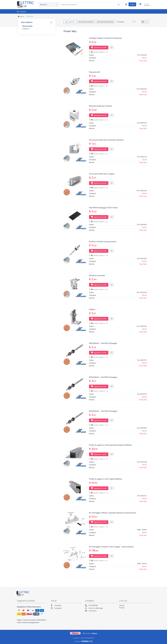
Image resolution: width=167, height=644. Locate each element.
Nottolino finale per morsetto (101, 106)
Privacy (122, 608)
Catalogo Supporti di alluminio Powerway (105, 38)
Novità (144, 58)
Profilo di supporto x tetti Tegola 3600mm (106, 479)
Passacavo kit (95, 72)
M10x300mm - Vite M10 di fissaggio (103, 343)
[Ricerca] (118, 2)
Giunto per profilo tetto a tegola (102, 174)
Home (22, 16)
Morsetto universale (97, 276)
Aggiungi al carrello (99, 47)
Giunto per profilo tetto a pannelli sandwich (106, 140)
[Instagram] (66, 608)
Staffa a (92, 309)
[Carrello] (140, 5)
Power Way (143, 61)
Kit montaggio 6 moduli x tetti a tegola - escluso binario (111, 547)
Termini (122, 606)
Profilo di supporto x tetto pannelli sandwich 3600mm (110, 445)
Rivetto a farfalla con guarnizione (103, 242)
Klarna (95, 633)
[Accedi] (130, 5)
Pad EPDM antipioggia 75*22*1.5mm (103, 208)
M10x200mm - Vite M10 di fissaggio (103, 411)
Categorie (21, 12)
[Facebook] (66, 606)
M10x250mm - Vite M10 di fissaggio (103, 377)
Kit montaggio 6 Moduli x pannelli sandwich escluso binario (113, 513)
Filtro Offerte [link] (27, 22)
